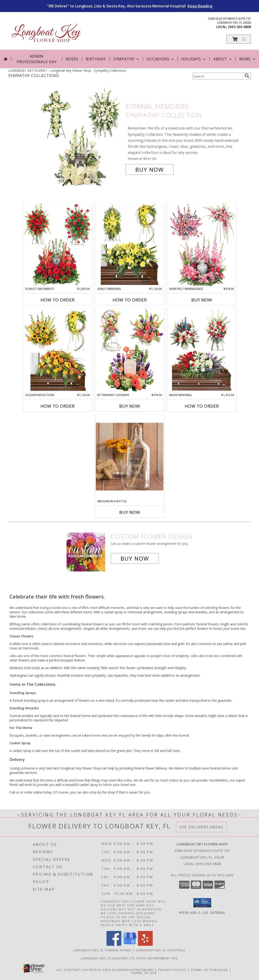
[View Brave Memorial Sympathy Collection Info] (202, 351)
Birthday (96, 59)
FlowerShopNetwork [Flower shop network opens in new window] (133, 970)
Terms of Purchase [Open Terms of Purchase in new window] (210, 970)
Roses (72, 59)
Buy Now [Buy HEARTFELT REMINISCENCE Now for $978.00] (202, 300)
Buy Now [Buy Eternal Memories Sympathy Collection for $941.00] (150, 169)
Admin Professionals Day (37, 59)
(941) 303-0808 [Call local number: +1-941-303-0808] (239, 27)
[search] (247, 76)
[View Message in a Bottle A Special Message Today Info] (130, 457)
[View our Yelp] (145, 944)
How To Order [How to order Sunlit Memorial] (130, 300)
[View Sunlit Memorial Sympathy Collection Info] (130, 245)
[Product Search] (218, 76)
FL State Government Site (155, 958)
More (248, 59)
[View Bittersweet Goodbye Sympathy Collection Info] (130, 351)
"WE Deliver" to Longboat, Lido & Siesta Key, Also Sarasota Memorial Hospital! (130, 6)
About (223, 59)
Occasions (161, 59)
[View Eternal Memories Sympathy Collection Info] (81, 138)
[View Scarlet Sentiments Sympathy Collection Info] (58, 245)
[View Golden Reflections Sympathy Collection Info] (58, 351)
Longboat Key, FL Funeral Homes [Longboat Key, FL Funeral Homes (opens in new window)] (103, 950)
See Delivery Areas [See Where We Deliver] (201, 827)
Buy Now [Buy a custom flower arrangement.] (135, 558)
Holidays (194, 59)
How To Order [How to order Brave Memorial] (202, 406)
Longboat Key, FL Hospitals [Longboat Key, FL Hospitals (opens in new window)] (161, 950)
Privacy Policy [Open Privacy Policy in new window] (172, 970)
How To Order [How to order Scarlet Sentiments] (58, 300)
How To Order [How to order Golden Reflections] (58, 406)
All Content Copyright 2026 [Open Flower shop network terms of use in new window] (84, 970)
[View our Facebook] (114, 944)
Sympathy (127, 59)
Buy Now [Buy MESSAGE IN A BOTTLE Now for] (130, 512)
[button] (239, 39)
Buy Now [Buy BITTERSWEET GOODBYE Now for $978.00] (130, 406)
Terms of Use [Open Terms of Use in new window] (144, 973)
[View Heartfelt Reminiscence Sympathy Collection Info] (202, 245)
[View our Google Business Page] (130, 944)
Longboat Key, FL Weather (104, 958)
